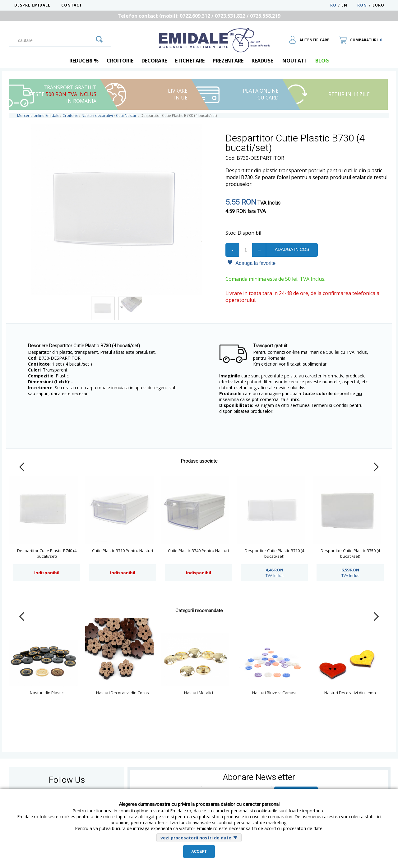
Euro (378, 5)
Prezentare (228, 61)
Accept (199, 852)
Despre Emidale (32, 5)
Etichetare (190, 61)
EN (349, 5)
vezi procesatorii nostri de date (196, 838)
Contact (72, 5)
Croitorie (120, 61)
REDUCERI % (84, 61)
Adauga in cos (292, 249)
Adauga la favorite (251, 263)
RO (333, 5)
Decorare (154, 61)
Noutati (294, 61)
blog (322, 61)
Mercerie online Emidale (38, 115)
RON (362, 5)
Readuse (262, 61)
